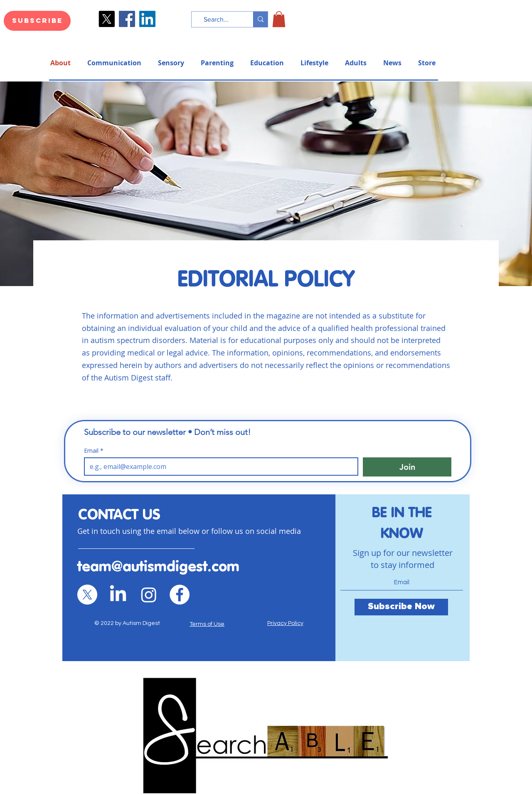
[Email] (219, 467)
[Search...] (216, 20)
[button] (279, 19)
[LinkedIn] (147, 19)
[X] (87, 595)
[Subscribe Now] (401, 607)
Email (94, 451)
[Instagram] (149, 595)
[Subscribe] (37, 21)
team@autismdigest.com (158, 567)
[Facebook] (127, 19)
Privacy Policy (285, 623)
